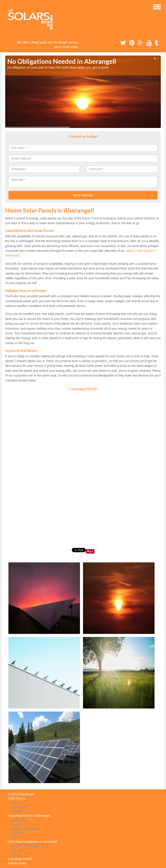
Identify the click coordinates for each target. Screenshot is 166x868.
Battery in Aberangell (25, 846)
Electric (16, 803)
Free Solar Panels (20, 859)
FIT (13, 837)
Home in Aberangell (21, 794)
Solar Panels (16, 798)
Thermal (17, 811)
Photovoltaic (19, 807)
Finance (16, 824)
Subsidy (16, 833)
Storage (16, 855)
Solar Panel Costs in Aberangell (29, 816)
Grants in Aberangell (25, 829)
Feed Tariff (18, 820)
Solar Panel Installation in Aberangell (32, 842)
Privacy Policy (17, 863)
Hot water (18, 850)
